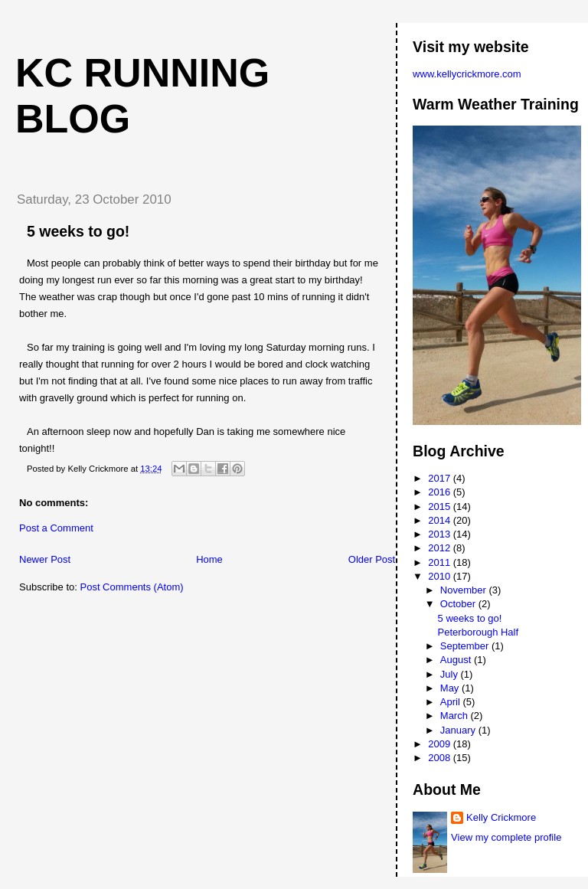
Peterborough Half (479, 632)
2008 (441, 758)
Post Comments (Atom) (132, 587)
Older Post (372, 559)
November (465, 590)
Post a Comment (56, 528)
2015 (441, 507)
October (459, 604)
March (456, 716)
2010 (441, 576)
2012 (441, 548)
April (452, 702)
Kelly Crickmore (501, 817)
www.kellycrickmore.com (467, 74)
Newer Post (45, 559)
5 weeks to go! (78, 231)
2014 (441, 520)
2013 (441, 534)
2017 (441, 478)
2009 (441, 744)
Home (209, 559)
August (457, 660)
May (451, 688)
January (459, 730)
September (466, 646)
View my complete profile (506, 837)
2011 (441, 562)
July (451, 674)
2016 (441, 492)
